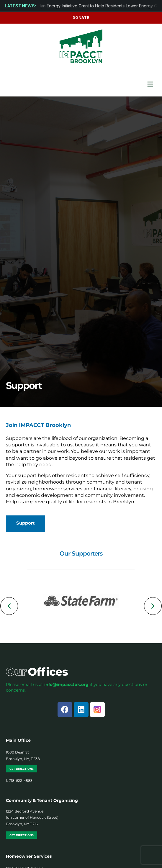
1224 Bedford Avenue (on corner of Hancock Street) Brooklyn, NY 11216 (32, 818)
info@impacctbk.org (66, 684)
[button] (9, 606)
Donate (81, 18)
